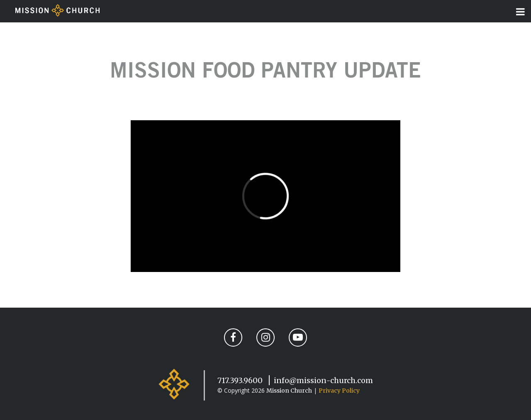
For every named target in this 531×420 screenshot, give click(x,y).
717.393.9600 (240, 380)
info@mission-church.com (323, 380)
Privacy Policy (339, 391)
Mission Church (289, 391)
